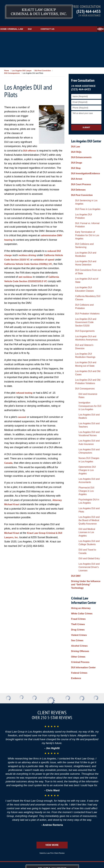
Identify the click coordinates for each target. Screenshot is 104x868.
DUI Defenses (78, 173)
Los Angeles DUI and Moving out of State (86, 279)
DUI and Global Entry (83, 395)
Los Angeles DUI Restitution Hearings (85, 273)
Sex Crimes (77, 454)
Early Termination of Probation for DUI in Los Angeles (86, 200)
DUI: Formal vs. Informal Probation (83, 193)
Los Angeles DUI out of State (85, 225)
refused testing (25, 392)
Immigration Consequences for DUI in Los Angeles (88, 304)
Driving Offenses (79, 462)
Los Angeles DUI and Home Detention (85, 214)
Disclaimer (22, 744)
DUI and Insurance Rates (85, 299)
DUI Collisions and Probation (85, 241)
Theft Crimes (77, 442)
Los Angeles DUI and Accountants (83, 349)
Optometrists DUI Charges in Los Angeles (87, 343)
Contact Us (64, 24)
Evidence (75, 481)
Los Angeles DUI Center (86, 136)
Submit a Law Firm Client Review (52, 715)
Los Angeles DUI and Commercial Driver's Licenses (87, 401)
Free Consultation (82, 75)
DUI (47, 24)
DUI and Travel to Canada (86, 392)
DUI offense (30, 145)
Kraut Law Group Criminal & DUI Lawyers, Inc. (41, 858)
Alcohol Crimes (78, 458)
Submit (86, 122)
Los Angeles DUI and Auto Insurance (86, 324)
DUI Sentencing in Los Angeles (86, 180)
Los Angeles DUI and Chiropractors (83, 330)
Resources (40, 744)
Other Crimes (77, 466)
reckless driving (29, 250)
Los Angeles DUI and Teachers (88, 313)
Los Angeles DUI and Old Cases (87, 284)
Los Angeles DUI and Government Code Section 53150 (84, 252)
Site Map (57, 744)
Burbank (61, 814)
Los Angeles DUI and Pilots (86, 367)
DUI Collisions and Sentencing (86, 205)
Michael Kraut (13, 532)
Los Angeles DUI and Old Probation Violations (84, 290)
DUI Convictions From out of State (85, 220)
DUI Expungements (81, 258)
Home (8, 24)
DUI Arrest (76, 165)
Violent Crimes (78, 450)
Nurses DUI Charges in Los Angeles (86, 336)
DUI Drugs (76, 153)
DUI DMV (75, 406)
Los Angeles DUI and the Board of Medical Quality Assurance (85, 373)
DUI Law (75, 142)
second (23, 416)
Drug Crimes (77, 446)
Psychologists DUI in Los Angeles (85, 361)
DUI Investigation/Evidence (84, 161)
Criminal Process (79, 470)
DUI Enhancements (80, 149)
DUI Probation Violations (83, 245)
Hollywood (59, 817)
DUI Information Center (82, 473)
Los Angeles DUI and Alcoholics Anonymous (87, 263)
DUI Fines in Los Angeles (84, 184)
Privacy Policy (94, 744)
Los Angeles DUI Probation (85, 188)
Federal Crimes (78, 477)
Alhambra (82, 811)
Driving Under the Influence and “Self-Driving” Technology (86, 411)
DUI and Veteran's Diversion (85, 268)
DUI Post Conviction (81, 177)
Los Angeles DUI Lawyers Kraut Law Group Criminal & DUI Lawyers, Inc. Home (31, 11)
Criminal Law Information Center (83, 423)
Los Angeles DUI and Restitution (87, 209)
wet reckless (44, 272)
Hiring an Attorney (80, 431)
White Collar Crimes (81, 435)
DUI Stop (75, 157)
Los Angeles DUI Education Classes (85, 230)
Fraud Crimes (78, 439)
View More (52, 707)
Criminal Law (28, 24)
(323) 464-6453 (89, 11)
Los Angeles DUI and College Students (87, 387)
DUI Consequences (81, 295)
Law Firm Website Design (85, 858)
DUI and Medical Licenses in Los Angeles (87, 380)
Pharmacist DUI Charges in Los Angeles (86, 355)
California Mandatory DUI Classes (84, 236)
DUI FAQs (76, 146)
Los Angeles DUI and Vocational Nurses (83, 318)
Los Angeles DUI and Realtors (87, 309)
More (98, 24)
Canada (9, 462)
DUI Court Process (80, 169)
